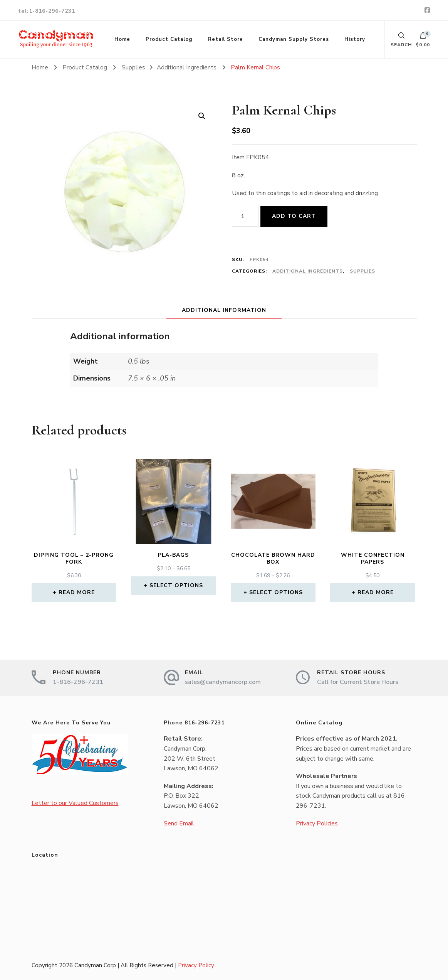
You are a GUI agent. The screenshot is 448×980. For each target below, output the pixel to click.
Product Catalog (169, 39)
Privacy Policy (196, 965)
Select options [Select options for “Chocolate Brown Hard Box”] (276, 592)
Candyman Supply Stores (294, 39)
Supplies (362, 271)
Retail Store (226, 39)
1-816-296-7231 (78, 682)
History (355, 39)
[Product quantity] (245, 216)
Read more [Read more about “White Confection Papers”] (376, 592)
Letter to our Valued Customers (75, 803)
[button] (202, 116)
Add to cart (294, 216)
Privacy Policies (317, 823)
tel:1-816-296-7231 (47, 11)
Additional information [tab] (224, 310)
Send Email (179, 823)
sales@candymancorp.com (223, 682)
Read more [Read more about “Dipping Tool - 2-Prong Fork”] (77, 592)
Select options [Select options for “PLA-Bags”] (176, 585)
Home (122, 39)
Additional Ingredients (308, 271)
